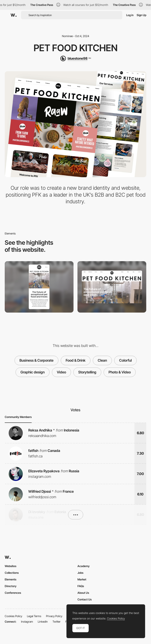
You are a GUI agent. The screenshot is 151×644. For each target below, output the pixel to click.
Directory (11, 586)
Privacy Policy (54, 616)
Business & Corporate (36, 360)
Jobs (80, 573)
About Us (83, 593)
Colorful (125, 360)
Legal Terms (34, 616)
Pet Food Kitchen (76, 48)
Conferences (13, 593)
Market (82, 579)
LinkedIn (43, 622)
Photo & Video (120, 372)
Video (61, 372)
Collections (12, 573)
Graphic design (33, 372)
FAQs (81, 586)
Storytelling (87, 372)
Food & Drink (76, 360)
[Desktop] (112, 287)
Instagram (27, 622)
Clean (102, 360)
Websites (11, 566)
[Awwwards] (14, 15)
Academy (84, 566)
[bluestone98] (75, 58)
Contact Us (85, 599)
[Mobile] (39, 287)
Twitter (57, 622)
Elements (11, 579)
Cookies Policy (13, 616)
